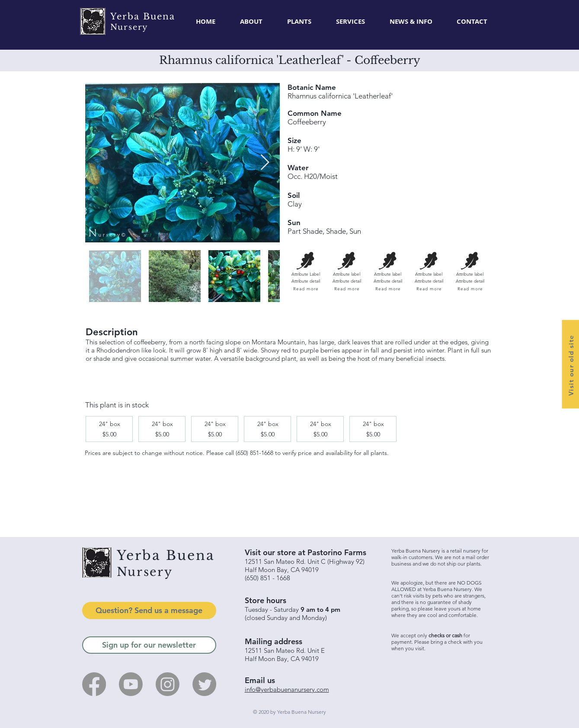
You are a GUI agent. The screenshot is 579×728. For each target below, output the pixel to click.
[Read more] (305, 289)
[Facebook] (94, 684)
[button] (299, 22)
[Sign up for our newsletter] (149, 645)
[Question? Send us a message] (149, 610)
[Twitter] (204, 684)
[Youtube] (131, 684)
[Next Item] (265, 163)
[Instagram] (168, 684)
